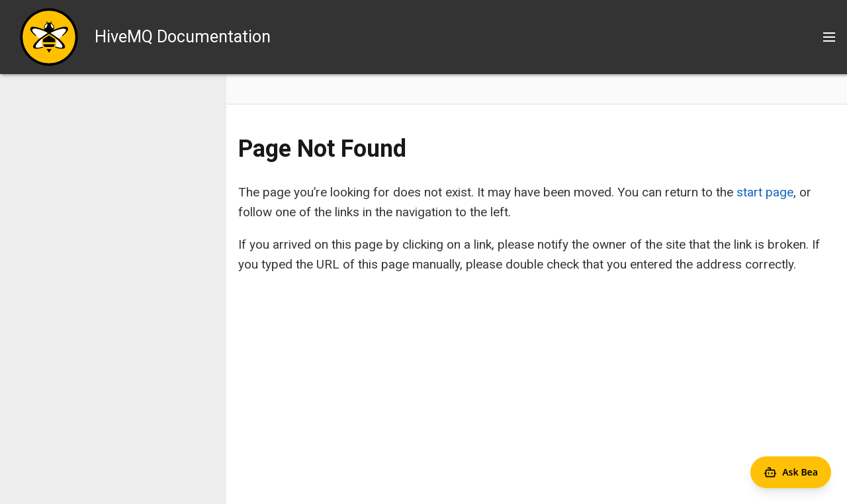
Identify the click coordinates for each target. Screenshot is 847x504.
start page (765, 192)
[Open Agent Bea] (791, 472)
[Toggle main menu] (829, 37)
